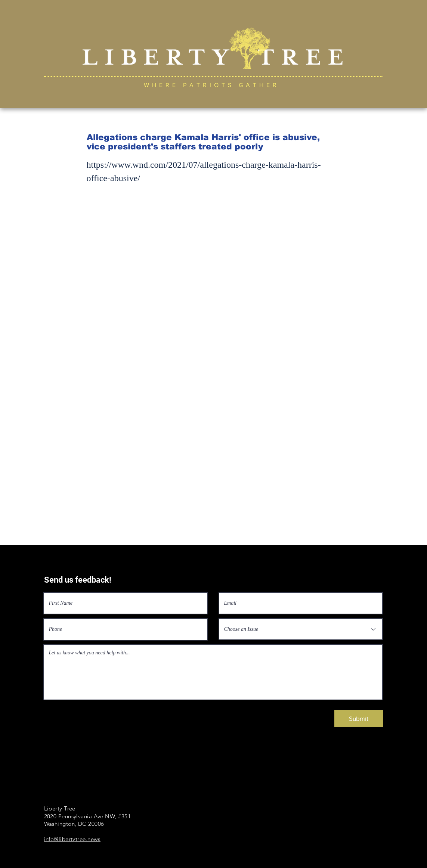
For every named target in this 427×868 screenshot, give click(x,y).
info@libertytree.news (72, 839)
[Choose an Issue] (301, 629)
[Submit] (359, 719)
